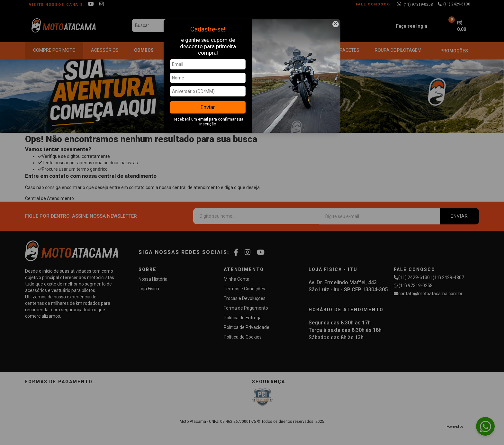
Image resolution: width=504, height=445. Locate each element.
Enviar (208, 107)
